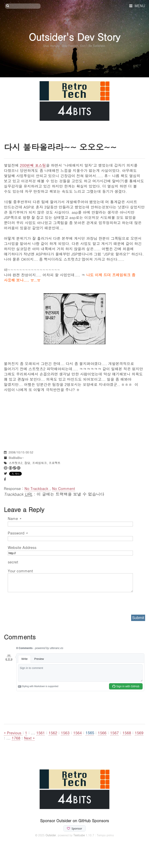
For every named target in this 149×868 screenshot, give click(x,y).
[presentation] (37, 602)
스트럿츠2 (16, 463)
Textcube (79, 835)
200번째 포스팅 (33, 165)
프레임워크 (39, 463)
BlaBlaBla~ (16, 458)
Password (18, 533)
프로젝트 (55, 463)
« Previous (13, 733)
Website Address (22, 547)
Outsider (51, 835)
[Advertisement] (74, 419)
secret (14, 562)
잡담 (27, 463)
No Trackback (37, 488)
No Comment (63, 488)
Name (15, 518)
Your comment (20, 571)
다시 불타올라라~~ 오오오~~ (60, 147)
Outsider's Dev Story (74, 37)
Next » (29, 738)
